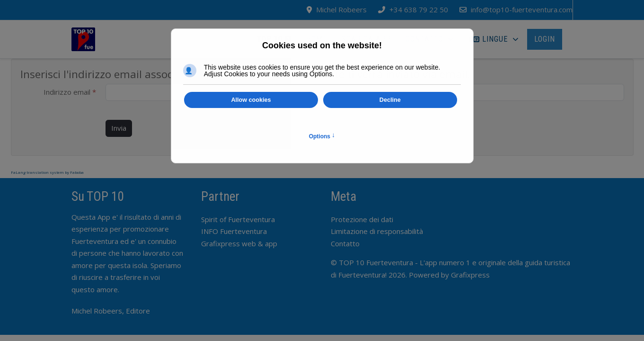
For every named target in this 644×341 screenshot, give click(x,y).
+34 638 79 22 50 (419, 9)
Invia (119, 128)
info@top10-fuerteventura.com (522, 9)
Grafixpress (470, 275)
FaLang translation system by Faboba (47, 172)
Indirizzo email (70, 92)
